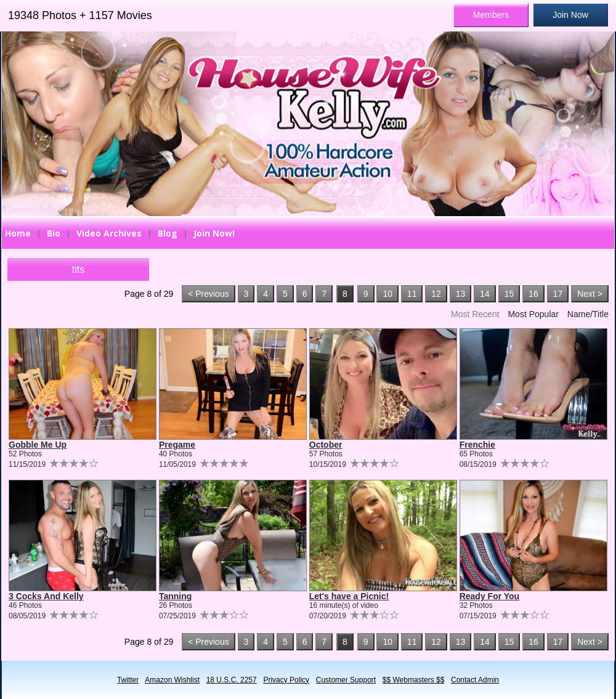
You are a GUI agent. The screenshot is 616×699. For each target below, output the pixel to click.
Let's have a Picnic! (349, 596)
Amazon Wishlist (172, 680)
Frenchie (477, 445)
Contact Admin (475, 680)
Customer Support (346, 680)
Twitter (128, 680)
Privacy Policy (286, 680)
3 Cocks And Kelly (46, 596)
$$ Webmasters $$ (414, 680)
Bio (54, 233)
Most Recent (475, 314)
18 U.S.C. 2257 (232, 680)
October (326, 445)
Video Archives (109, 233)
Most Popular (533, 314)
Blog (168, 233)
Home (18, 233)
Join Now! (214, 233)
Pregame (177, 445)
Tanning (175, 596)
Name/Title (588, 314)
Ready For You (490, 596)
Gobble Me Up (38, 445)
